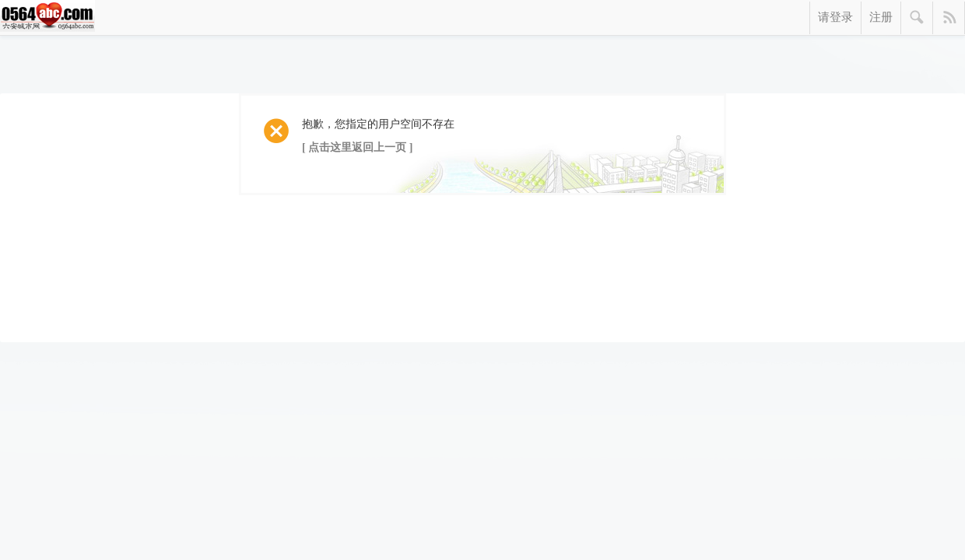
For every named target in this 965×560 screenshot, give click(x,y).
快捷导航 (949, 18)
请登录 (835, 17)
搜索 (917, 18)
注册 (881, 17)
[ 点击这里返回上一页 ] (357, 147)
